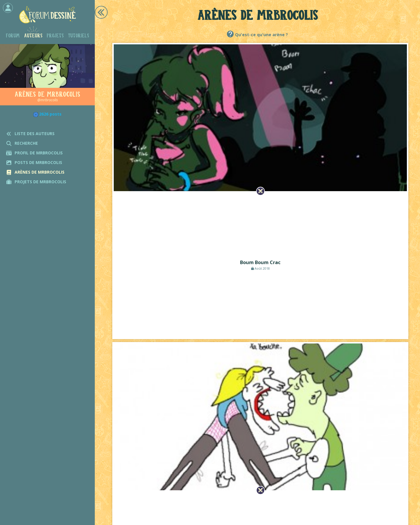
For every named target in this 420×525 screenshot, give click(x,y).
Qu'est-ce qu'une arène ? (261, 35)
